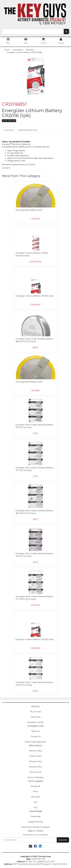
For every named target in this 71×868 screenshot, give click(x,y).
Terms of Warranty (36, 777)
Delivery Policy (35, 751)
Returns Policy (36, 761)
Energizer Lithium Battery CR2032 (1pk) (35, 639)
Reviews (28, 130)
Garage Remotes (36, 822)
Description (9, 130)
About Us (35, 731)
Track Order (36, 717)
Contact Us (36, 737)
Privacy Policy (35, 756)
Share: (9, 121)
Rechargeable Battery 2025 (29, 382)
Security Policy (35, 767)
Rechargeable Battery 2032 (29, 210)
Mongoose (36, 786)
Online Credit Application (36, 742)
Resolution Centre (35, 722)
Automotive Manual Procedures (36, 827)
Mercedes (36, 797)
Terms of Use (36, 772)
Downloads (36, 816)
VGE (35, 808)
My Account (35, 712)
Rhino (35, 792)
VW (36, 802)
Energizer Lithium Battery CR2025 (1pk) (35, 296)
